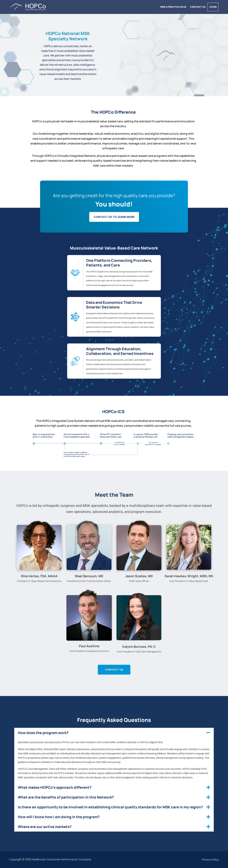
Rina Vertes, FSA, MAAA (39, 576)
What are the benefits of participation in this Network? (66, 797)
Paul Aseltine (89, 646)
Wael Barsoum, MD (89, 576)
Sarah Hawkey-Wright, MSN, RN (189, 576)
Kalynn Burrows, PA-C (139, 647)
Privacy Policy (210, 860)
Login (213, 7)
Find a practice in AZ (173, 7)
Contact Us (198, 7)
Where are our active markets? (45, 827)
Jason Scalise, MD (139, 576)
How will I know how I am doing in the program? (59, 817)
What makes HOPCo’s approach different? (55, 787)
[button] (114, 733)
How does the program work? (43, 733)
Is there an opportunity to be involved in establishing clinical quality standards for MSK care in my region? (110, 807)
